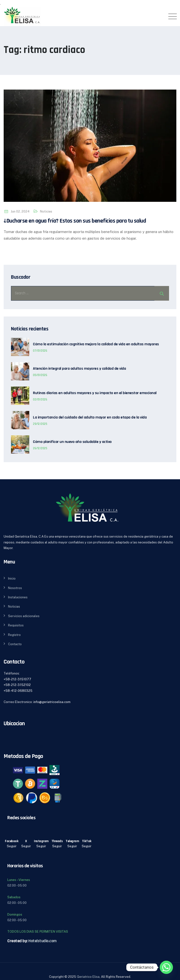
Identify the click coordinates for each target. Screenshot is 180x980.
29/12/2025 (40, 424)
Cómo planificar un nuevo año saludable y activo (72, 442)
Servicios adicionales (24, 616)
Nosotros (15, 588)
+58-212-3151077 (17, 679)
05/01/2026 (40, 375)
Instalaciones (18, 597)
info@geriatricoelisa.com (52, 702)
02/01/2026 (40, 399)
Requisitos (16, 625)
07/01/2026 (40, 351)
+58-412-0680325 (18, 691)
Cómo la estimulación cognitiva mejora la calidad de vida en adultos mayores (96, 344)
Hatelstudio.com (42, 941)
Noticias (46, 211)
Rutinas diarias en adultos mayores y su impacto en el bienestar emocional (95, 393)
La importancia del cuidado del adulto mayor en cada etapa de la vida (90, 418)
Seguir (12, 846)
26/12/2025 (40, 448)
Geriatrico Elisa (88, 977)
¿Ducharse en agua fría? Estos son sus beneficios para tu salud (75, 221)
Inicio (12, 578)
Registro (14, 635)
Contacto (15, 644)
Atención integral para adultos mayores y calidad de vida (79, 369)
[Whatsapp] (166, 967)
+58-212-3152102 (17, 685)
